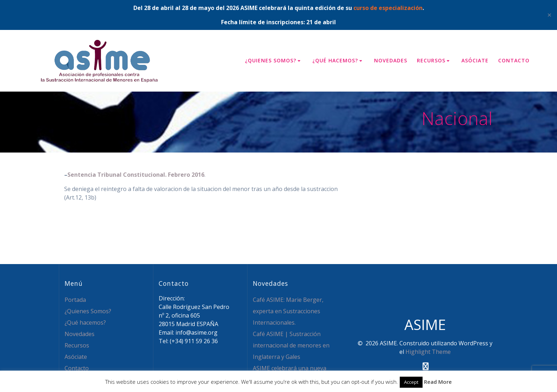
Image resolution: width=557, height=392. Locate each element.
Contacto (514, 60)
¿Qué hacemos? (335, 60)
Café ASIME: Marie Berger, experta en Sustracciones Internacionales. (288, 311)
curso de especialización (388, 8)
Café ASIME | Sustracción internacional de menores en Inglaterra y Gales (291, 345)
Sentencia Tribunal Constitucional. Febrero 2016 (136, 175)
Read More (438, 382)
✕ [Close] (549, 15)
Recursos (431, 60)
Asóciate (475, 60)
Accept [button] (411, 382)
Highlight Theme (428, 352)
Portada (75, 300)
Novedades (391, 60)
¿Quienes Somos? (271, 60)
